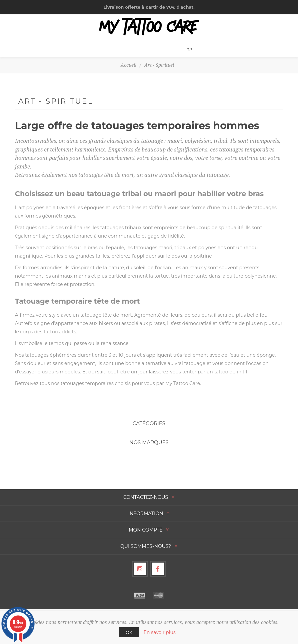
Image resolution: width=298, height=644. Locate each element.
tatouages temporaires (87, 383)
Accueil (128, 65)
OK (129, 632)
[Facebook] (158, 569)
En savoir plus (160, 632)
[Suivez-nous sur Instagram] (140, 569)
